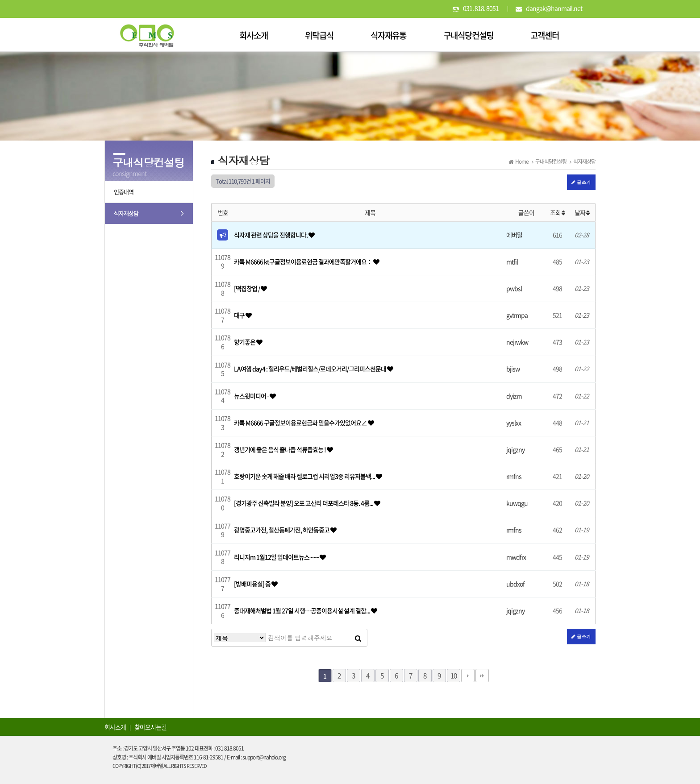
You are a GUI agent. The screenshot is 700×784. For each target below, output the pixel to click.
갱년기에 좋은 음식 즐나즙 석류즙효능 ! (280, 449)
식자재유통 (388, 35)
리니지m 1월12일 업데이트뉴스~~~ (277, 557)
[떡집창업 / (247, 288)
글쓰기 (581, 182)
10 (454, 675)
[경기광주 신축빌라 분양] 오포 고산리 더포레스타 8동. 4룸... (304, 503)
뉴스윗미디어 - (252, 396)
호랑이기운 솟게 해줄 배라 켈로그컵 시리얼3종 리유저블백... (305, 476)
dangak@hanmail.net (554, 8)
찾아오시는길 (150, 727)
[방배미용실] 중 (253, 584)
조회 (557, 212)
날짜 (582, 212)
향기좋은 (245, 342)
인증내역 (124, 192)
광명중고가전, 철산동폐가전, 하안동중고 (282, 530)
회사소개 (254, 35)
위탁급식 (319, 35)
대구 (240, 315)
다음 (468, 676)
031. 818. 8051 (481, 8)
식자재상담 (126, 213)
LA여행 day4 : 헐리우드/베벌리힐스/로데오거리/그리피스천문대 (310, 369)
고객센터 (545, 35)
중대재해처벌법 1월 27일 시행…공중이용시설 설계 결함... (302, 610)
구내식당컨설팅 (468, 35)
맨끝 (482, 676)
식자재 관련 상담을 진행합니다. (271, 235)
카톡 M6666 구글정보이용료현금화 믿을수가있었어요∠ (301, 423)
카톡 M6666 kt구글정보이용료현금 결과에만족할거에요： (304, 261)
